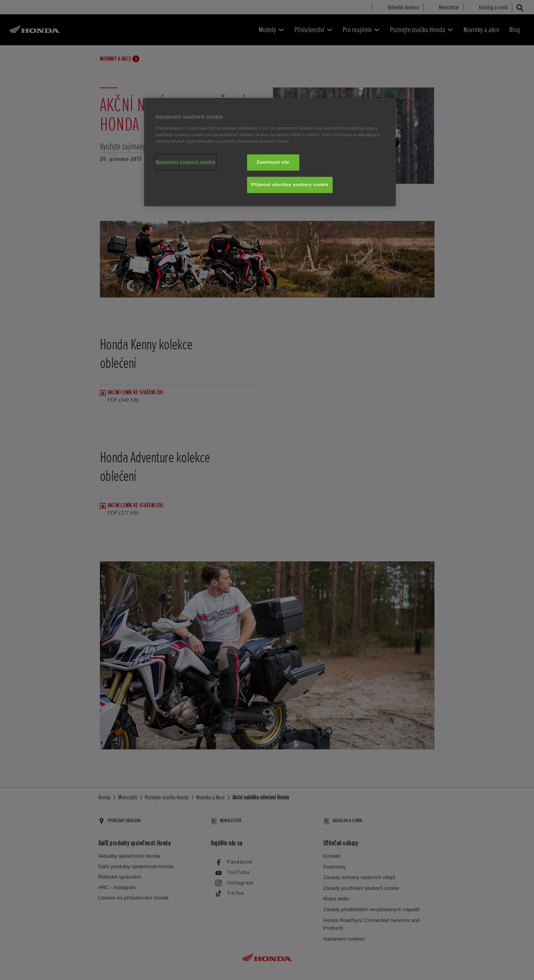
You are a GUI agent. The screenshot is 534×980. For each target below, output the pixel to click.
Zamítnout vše (273, 162)
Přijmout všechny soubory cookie (290, 185)
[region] (270, 152)
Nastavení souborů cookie (186, 162)
